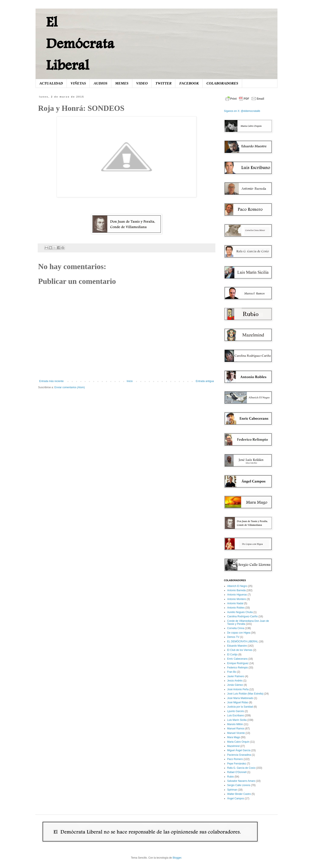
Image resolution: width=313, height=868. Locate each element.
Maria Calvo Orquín (238, 742)
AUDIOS (100, 83)
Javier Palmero (236, 676)
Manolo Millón (235, 724)
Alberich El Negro (237, 586)
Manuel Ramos (236, 729)
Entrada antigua (205, 381)
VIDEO (142, 83)
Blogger (177, 858)
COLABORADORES (222, 83)
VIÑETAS (78, 83)
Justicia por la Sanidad (240, 707)
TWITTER (164, 83)
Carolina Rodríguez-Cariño (242, 616)
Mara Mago (234, 737)
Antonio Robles (236, 608)
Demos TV (233, 637)
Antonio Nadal (235, 603)
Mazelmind (233, 746)
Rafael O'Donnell (237, 772)
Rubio (230, 777)
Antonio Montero (237, 599)
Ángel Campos (236, 798)
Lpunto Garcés (236, 711)
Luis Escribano (236, 715)
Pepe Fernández (237, 764)
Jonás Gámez (235, 685)
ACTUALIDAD (51, 83)
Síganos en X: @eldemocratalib (242, 111)
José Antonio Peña (238, 689)
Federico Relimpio (238, 668)
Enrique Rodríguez (238, 663)
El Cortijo (232, 655)
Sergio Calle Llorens (239, 785)
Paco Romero (235, 759)
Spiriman (232, 790)
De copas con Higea (239, 633)
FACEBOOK (189, 83)
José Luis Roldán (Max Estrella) (245, 694)
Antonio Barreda (236, 590)
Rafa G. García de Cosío (241, 768)
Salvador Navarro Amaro (241, 781)
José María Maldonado (240, 698)
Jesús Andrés (235, 681)
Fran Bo (232, 672)
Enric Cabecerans (237, 659)
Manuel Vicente (236, 733)
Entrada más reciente (51, 381)
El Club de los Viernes (240, 650)
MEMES (122, 83)
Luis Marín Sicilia (237, 720)
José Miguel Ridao (238, 702)
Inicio (130, 381)
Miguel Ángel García (239, 750)
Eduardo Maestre (237, 646)
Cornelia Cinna (236, 628)
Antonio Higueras (237, 595)
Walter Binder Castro (239, 794)
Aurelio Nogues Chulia (240, 612)
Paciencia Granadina (239, 755)
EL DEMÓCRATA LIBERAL (243, 641)
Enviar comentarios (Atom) (70, 387)
